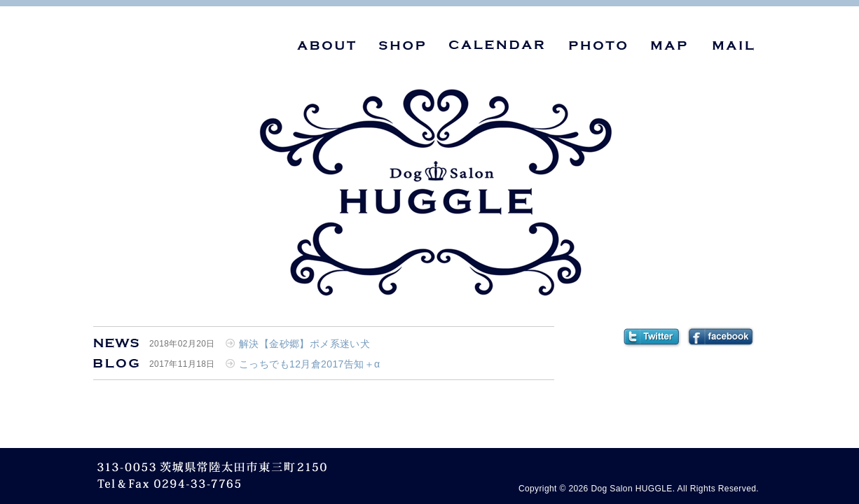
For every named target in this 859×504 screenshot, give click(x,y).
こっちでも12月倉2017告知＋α (309, 364)
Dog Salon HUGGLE (631, 489)
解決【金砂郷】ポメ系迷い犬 (304, 344)
